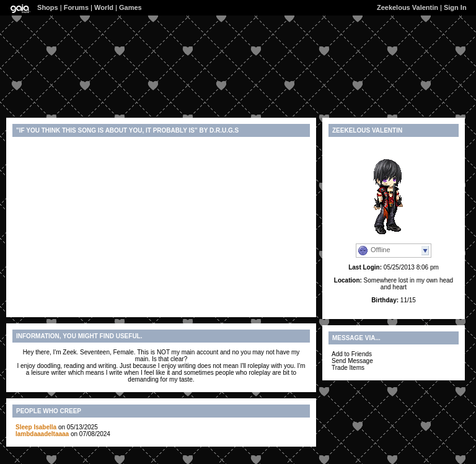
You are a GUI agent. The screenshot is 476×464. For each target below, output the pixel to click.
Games (130, 7)
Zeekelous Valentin (408, 7)
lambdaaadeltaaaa (42, 434)
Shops (48, 7)
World (104, 7)
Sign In (455, 7)
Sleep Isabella (36, 427)
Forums (76, 7)
